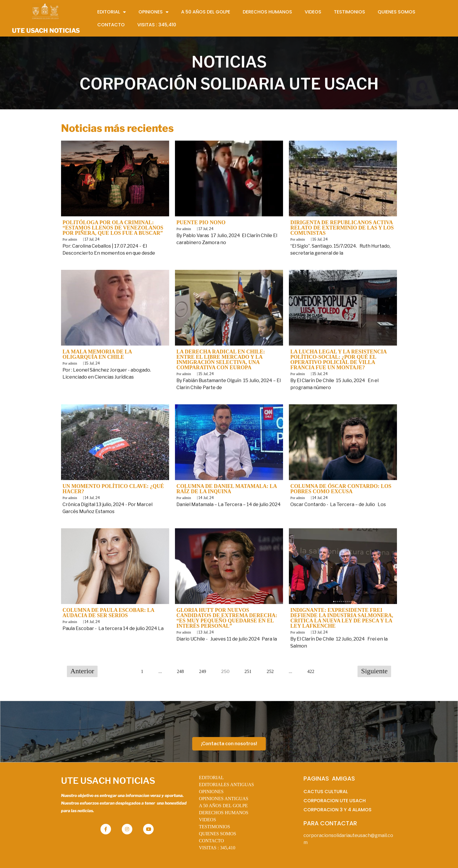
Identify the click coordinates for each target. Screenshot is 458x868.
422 (311, 671)
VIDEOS (208, 820)
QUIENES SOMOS (218, 834)
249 (203, 671)
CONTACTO (211, 841)
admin (73, 239)
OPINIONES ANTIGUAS (224, 799)
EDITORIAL (211, 778)
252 (270, 671)
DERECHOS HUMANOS (224, 813)
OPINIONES (211, 792)
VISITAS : (217, 848)
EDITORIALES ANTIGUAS (227, 785)
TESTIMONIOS (215, 827)
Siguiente (374, 671)
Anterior (82, 671)
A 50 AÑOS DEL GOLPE (223, 806)
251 (248, 671)
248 (181, 671)
